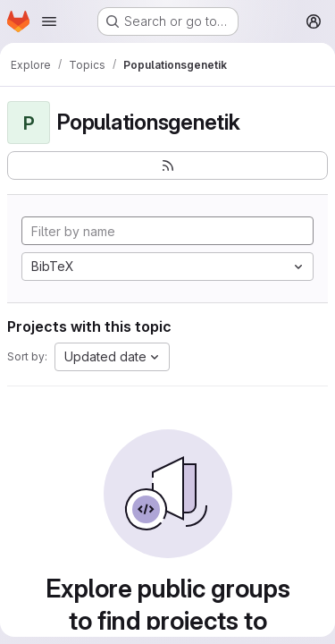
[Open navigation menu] (49, 21)
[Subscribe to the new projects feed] (167, 165)
